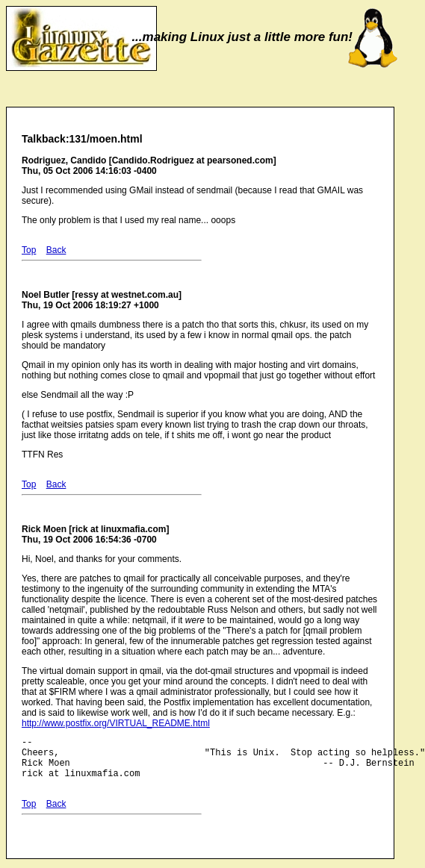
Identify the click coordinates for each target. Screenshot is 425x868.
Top (29, 250)
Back (56, 250)
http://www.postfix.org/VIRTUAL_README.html (116, 723)
